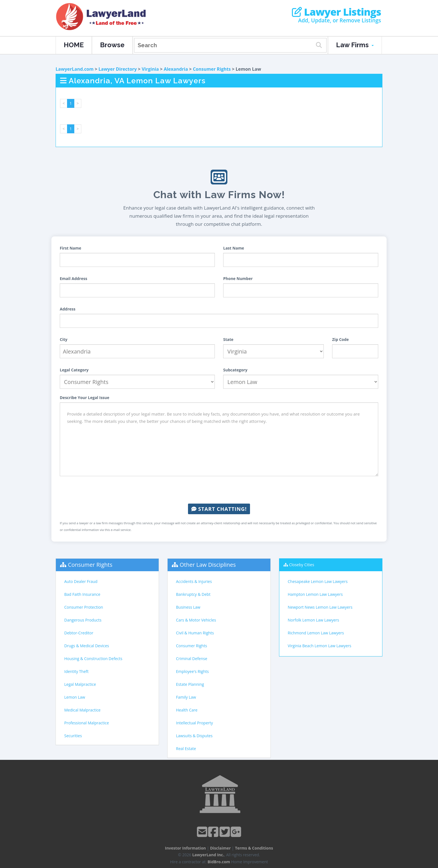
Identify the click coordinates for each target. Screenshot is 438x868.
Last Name (234, 248)
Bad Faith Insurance (82, 594)
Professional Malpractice (87, 723)
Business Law (188, 607)
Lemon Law (75, 697)
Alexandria (176, 69)
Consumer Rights (212, 69)
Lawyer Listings (336, 12)
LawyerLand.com (75, 69)
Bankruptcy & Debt (193, 594)
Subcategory (235, 370)
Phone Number (238, 278)
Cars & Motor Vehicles (196, 620)
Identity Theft (76, 671)
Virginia (150, 69)
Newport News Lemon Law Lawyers (320, 607)
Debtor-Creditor (79, 633)
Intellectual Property (194, 723)
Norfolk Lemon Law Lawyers (313, 620)
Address (68, 309)
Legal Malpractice (80, 684)
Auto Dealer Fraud (81, 581)
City (64, 339)
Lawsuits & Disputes (194, 736)
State (228, 339)
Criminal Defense (192, 659)
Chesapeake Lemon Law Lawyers (318, 581)
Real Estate (186, 749)
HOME (74, 45)
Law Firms (355, 45)
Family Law (186, 697)
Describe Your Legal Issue (84, 398)
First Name (71, 248)
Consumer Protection (84, 607)
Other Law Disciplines (208, 565)
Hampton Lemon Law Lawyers (315, 594)
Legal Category (74, 370)
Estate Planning (190, 684)
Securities (73, 736)
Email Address (73, 278)
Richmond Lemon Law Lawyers (316, 633)
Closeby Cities (302, 565)
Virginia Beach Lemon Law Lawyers (319, 646)
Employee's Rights (192, 671)
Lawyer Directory (117, 69)
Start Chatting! (219, 509)
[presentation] (219, 490)
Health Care (187, 710)
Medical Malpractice (82, 710)
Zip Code (341, 339)
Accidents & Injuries (194, 581)
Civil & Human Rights (195, 633)
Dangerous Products (83, 620)
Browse (112, 45)
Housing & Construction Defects (93, 659)
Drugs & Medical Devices (87, 646)
